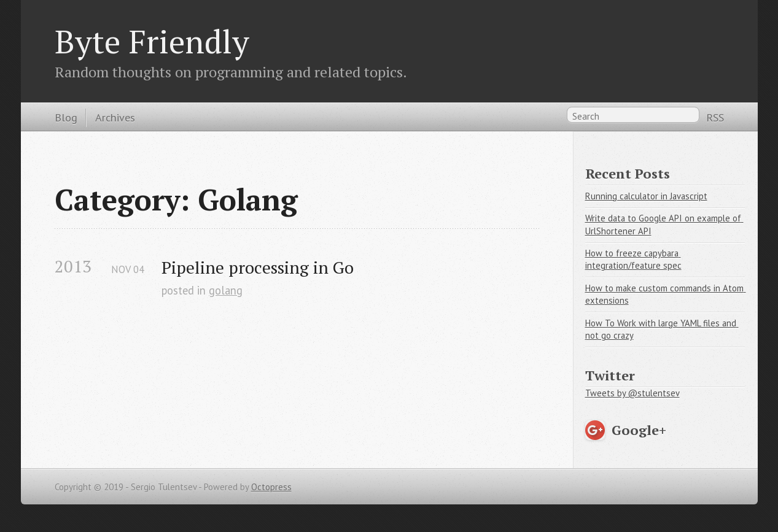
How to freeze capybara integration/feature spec (633, 260)
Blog (66, 117)
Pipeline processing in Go (258, 267)
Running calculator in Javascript (646, 196)
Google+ (639, 430)
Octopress (271, 487)
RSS (715, 117)
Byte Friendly (152, 41)
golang (226, 290)
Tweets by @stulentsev (632, 393)
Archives (115, 117)
